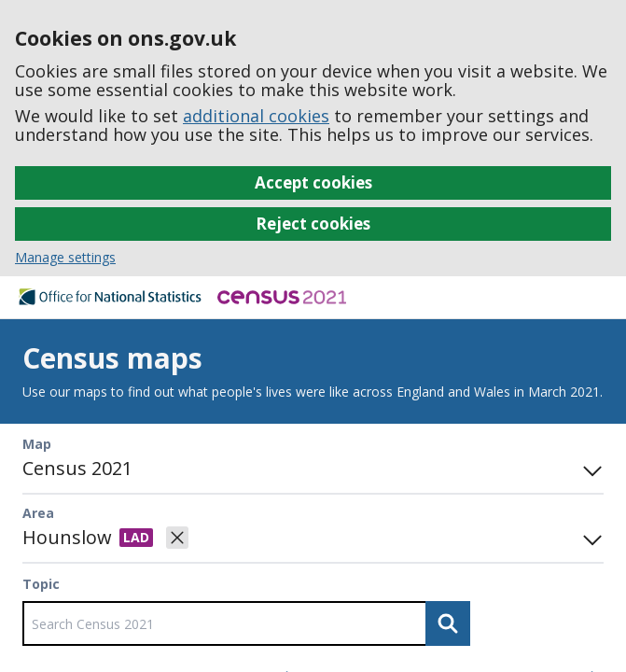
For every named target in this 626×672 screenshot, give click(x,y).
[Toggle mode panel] (589, 469)
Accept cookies (313, 182)
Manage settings (65, 257)
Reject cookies (313, 224)
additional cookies (256, 116)
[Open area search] (589, 538)
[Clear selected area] (177, 538)
